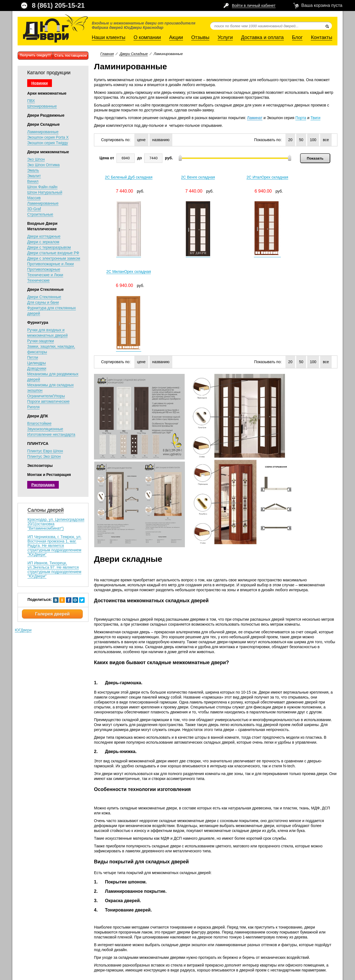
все (326, 140)
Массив (34, 198)
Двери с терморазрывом (49, 247)
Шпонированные (42, 106)
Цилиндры (37, 363)
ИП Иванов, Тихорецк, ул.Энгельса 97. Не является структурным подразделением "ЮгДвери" (54, 570)
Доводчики (37, 368)
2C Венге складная (185, 178)
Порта (301, 118)
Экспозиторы (40, 466)
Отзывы (200, 37)
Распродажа (43, 485)
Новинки (40, 83)
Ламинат (255, 118)
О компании (147, 37)
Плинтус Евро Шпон (45, 451)
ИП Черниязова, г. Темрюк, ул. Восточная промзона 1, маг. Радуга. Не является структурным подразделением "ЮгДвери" (54, 546)
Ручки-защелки (41, 341)
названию (161, 140)
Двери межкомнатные (48, 152)
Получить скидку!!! (35, 55)
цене (141, 140)
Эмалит (34, 176)
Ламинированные (43, 132)
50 (301, 140)
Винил (33, 181)
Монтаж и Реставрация (49, 475)
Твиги (315, 118)
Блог (297, 37)
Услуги (225, 37)
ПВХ (31, 101)
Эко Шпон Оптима (43, 165)
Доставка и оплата (262, 37)
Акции (176, 37)
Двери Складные (43, 124)
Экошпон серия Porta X (48, 137)
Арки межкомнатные (47, 93)
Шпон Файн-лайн (42, 187)
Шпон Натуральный (45, 192)
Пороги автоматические (48, 401)
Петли (33, 357)
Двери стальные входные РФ (53, 253)
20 (290, 140)
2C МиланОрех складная (306, 178)
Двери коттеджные (44, 236)
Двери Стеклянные (45, 289)
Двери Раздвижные (46, 115)
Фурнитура (38, 322)
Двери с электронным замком (54, 258)
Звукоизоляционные (45, 429)
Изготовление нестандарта (51, 434)
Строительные (40, 214)
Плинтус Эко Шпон (44, 456)
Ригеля (33, 407)
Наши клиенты (109, 37)
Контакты (321, 37)
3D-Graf (34, 209)
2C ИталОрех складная (245, 178)
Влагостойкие (39, 423)
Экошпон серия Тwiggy (48, 143)
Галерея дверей (52, 614)
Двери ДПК (38, 416)
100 (313, 140)
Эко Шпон (36, 159)
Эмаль (33, 170)
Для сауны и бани (43, 302)
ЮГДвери (23, 630)
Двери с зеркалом (43, 242)
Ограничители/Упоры (46, 396)
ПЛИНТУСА (38, 444)
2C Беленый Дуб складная (124, 178)
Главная (107, 54)
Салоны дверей (46, 510)
